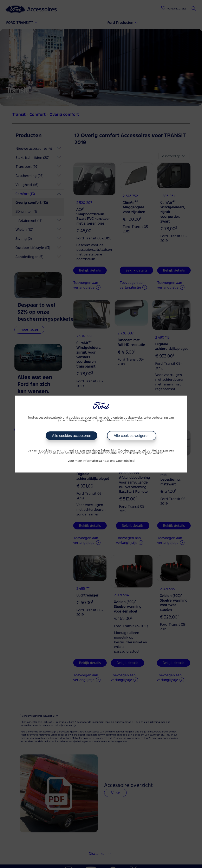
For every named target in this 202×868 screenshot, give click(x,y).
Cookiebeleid (125, 461)
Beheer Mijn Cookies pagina (120, 451)
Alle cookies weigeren (132, 436)
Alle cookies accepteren (72, 436)
